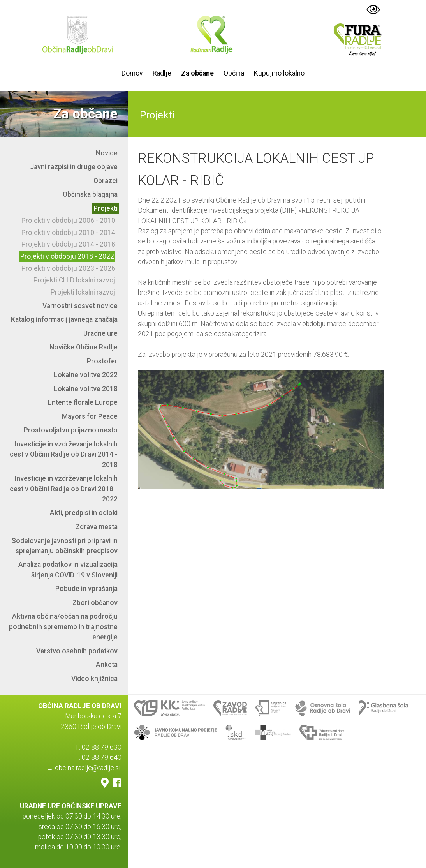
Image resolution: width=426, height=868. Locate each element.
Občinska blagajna (90, 194)
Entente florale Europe (83, 402)
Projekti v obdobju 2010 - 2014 (68, 233)
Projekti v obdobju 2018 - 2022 (67, 256)
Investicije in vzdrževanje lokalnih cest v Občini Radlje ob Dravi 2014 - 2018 (64, 454)
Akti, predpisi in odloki (84, 513)
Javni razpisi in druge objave (74, 167)
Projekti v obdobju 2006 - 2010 (68, 221)
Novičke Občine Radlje (84, 347)
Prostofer (102, 361)
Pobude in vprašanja (86, 589)
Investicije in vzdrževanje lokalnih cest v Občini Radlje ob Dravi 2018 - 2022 (64, 489)
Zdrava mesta (97, 527)
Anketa (107, 665)
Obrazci (106, 181)
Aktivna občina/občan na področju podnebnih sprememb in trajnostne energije (63, 627)
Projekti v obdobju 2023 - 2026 (68, 268)
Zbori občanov (95, 603)
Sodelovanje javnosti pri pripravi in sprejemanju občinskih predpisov (65, 546)
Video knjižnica (94, 679)
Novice (107, 153)
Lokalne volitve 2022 (86, 375)
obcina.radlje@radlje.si (88, 767)
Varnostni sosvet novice (80, 306)
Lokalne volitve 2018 (86, 389)
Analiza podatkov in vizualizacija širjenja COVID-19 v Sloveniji (68, 570)
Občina (234, 73)
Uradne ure (100, 333)
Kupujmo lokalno (279, 73)
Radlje (162, 73)
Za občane (197, 73)
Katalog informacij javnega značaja (64, 319)
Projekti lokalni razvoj (83, 292)
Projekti (106, 208)
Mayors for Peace (90, 416)
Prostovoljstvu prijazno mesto (71, 430)
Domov (132, 73)
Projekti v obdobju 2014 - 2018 (68, 244)
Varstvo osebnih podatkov (77, 651)
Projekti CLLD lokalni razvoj (74, 280)
